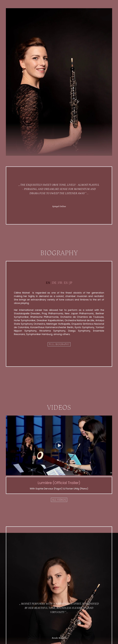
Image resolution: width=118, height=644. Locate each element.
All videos (59, 500)
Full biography (59, 344)
